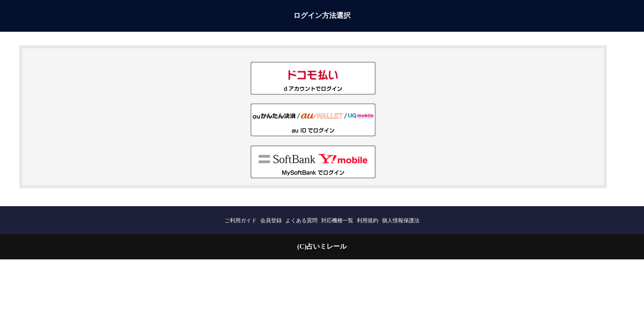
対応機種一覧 (337, 220)
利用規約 (368, 220)
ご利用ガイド (241, 220)
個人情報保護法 (401, 220)
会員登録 (271, 220)
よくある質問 (301, 220)
